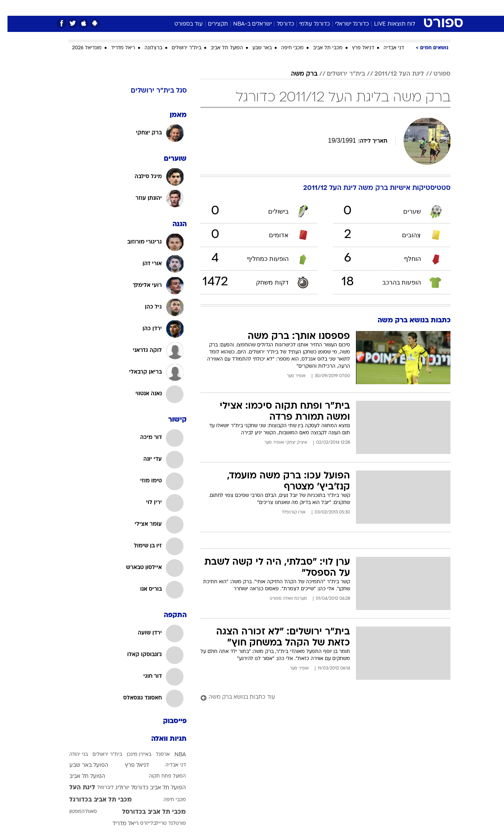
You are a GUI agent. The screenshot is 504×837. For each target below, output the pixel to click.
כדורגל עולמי (307, 24)
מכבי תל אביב (320, 48)
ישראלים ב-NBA (245, 24)
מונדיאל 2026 (79, 48)
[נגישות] (11, 8)
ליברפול (98, 788)
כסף (292, 8)
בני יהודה (71, 755)
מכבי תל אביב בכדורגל (93, 800)
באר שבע (255, 48)
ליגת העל (75, 788)
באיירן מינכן (132, 755)
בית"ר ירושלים (179, 48)
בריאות (247, 8)
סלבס (314, 8)
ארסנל (155, 755)
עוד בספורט (181, 24)
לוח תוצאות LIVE (387, 24)
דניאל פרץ (356, 48)
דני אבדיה (386, 48)
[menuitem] (387, 8)
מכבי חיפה (285, 48)
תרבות (339, 8)
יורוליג (115, 788)
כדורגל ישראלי (345, 24)
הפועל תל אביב (219, 48)
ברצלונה (146, 48)
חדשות (391, 8)
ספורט (365, 8)
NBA (173, 755)
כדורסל (278, 24)
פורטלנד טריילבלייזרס (156, 824)
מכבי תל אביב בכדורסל (146, 812)
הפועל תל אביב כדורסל (151, 788)
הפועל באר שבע (81, 765)
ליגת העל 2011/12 (392, 74)
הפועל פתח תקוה (160, 776)
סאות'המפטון (76, 812)
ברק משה (297, 74)
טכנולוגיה (191, 8)
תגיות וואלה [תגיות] (161, 739)
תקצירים (210, 24)
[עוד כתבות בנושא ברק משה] (318, 698)
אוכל (272, 8)
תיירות (220, 8)
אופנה (162, 8)
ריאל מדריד (116, 48)
